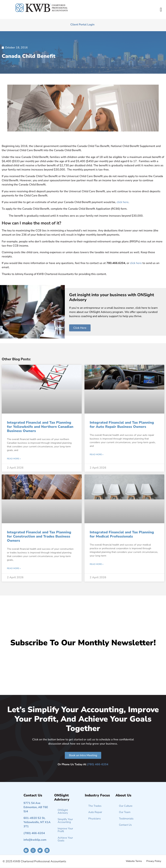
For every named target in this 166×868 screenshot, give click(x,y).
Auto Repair (95, 812)
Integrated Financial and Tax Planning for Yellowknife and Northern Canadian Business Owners (40, 427)
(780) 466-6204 (98, 764)
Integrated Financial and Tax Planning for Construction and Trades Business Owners (39, 536)
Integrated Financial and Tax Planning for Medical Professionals (122, 534)
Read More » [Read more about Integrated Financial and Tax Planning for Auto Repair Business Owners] (96, 454)
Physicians (94, 819)
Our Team (125, 812)
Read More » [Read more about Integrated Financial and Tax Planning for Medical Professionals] (96, 564)
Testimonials (126, 819)
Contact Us (125, 825)
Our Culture (126, 806)
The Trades (95, 806)
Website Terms (134, 861)
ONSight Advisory (63, 811)
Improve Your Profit (65, 830)
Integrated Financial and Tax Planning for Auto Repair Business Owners (122, 425)
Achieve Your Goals (65, 839)
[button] (161, 9)
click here (123, 202)
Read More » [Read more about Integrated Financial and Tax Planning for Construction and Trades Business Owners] (14, 568)
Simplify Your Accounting (65, 821)
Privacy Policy (154, 861)
